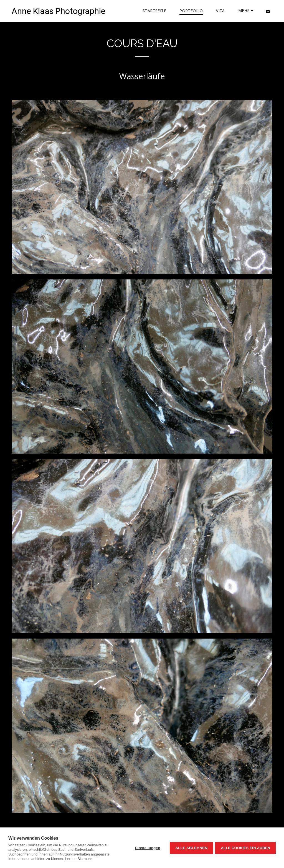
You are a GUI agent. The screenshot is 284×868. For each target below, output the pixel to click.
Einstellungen (147, 848)
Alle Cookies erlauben (245, 848)
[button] (268, 11)
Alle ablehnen (191, 848)
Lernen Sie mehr (78, 859)
